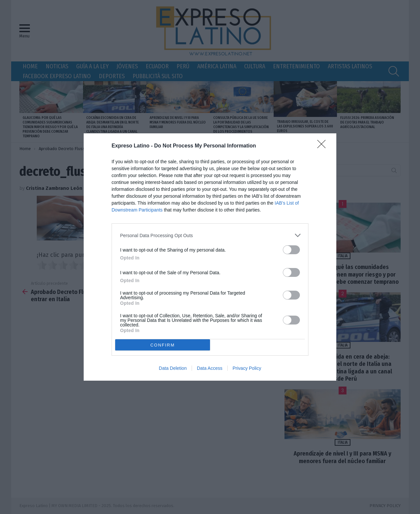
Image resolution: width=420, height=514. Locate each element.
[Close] (324, 146)
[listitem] (210, 235)
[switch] (291, 250)
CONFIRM (163, 345)
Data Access (210, 368)
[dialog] (210, 257)
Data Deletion (173, 368)
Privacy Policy (247, 368)
